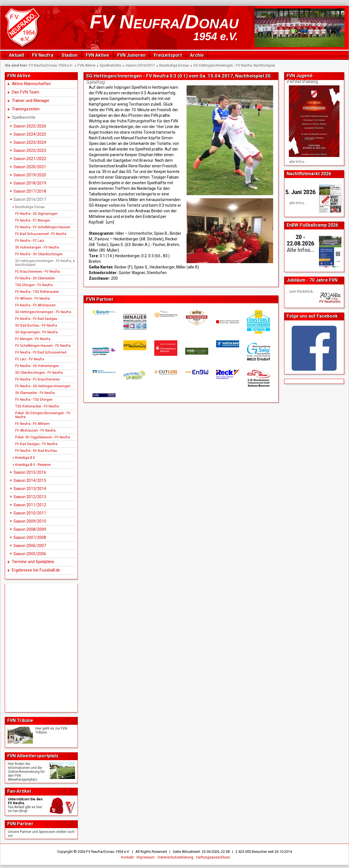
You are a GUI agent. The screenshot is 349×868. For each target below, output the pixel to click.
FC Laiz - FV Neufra (30, 359)
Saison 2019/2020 (30, 175)
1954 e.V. (216, 37)
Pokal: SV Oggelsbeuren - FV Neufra (43, 437)
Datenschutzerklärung (175, 857)
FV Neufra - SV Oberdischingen (39, 254)
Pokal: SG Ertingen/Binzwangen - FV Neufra (43, 415)
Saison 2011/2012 (30, 505)
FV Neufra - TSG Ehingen (34, 400)
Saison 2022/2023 (30, 151)
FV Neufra (43, 55)
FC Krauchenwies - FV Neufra (38, 272)
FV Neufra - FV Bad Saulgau (36, 319)
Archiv (197, 55)
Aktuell (16, 55)
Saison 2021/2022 (30, 159)
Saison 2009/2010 (30, 521)
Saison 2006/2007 (30, 546)
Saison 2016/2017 (140, 65)
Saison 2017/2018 (30, 191)
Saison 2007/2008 (30, 537)
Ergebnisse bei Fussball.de (36, 570)
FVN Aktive (97, 55)
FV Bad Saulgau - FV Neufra (36, 444)
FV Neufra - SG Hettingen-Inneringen (43, 386)
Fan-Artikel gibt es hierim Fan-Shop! (25, 809)
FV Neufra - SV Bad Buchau (36, 451)
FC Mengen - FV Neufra (33, 339)
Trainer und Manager (31, 101)
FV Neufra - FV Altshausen (35, 305)
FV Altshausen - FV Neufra (35, 430)
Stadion (70, 55)
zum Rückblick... (302, 291)
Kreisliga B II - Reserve (33, 465)
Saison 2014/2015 (30, 480)
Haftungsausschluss (213, 857)
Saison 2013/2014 (30, 489)
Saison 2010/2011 (30, 513)
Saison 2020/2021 (30, 167)
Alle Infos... (301, 250)
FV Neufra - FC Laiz (30, 241)
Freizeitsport (168, 55)
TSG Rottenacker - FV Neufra (37, 406)
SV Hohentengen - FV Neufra (37, 247)
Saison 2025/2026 (30, 126)
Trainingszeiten (26, 109)
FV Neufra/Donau (164, 22)
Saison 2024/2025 (30, 134)
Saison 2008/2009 (30, 529)
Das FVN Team (26, 92)
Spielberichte (110, 65)
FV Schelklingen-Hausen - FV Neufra (43, 346)
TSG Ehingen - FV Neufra (34, 285)
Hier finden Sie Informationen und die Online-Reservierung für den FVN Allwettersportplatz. (26, 772)
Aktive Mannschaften (31, 84)
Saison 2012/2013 (30, 497)
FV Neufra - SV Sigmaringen (36, 214)
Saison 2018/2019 (30, 183)
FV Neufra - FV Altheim (32, 424)
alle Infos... (298, 162)
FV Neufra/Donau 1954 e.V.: (51, 65)
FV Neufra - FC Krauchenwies (38, 379)
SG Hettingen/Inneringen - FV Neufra (43, 312)
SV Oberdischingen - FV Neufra (39, 373)
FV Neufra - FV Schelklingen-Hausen (43, 227)
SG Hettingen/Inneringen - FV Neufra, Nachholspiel (234, 65)
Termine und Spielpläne (33, 562)
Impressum (146, 857)
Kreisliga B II (25, 458)
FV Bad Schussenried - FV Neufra (41, 234)
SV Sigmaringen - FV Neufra (36, 332)
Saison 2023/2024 (30, 142)
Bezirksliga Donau (174, 65)
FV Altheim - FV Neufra (32, 299)
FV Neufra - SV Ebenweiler (35, 278)
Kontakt (127, 857)
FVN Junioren (131, 55)
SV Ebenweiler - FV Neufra (35, 393)
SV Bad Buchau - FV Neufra (36, 325)
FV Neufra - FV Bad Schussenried (41, 352)
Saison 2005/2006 (30, 554)
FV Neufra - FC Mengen (33, 220)
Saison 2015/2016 (30, 472)
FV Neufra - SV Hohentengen (37, 366)
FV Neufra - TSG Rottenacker (37, 292)
